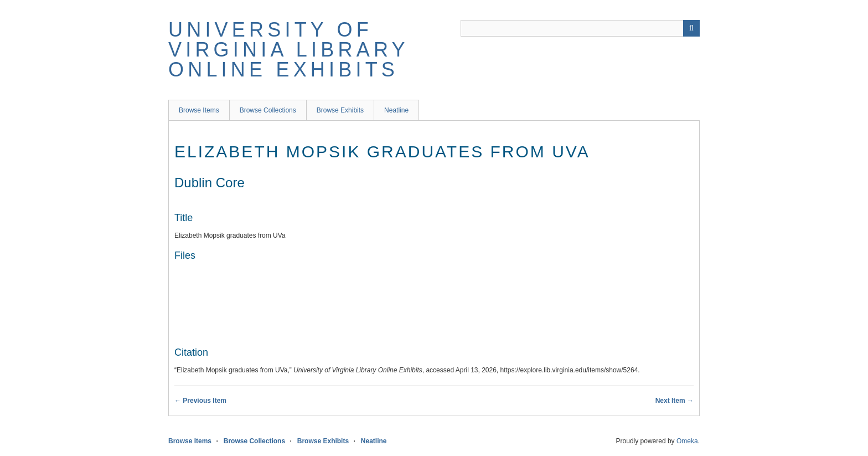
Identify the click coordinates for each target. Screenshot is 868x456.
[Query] (580, 28)
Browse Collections (268, 110)
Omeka (687, 441)
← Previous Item (200, 401)
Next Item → (675, 401)
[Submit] (691, 28)
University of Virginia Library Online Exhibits (288, 50)
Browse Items (199, 110)
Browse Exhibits (340, 110)
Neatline (396, 110)
